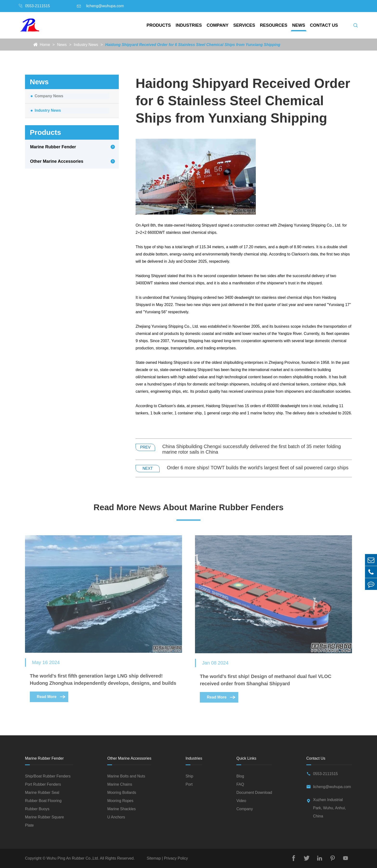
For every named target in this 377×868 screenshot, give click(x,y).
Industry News (86, 45)
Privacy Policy (175, 858)
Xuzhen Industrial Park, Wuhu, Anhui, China (330, 808)
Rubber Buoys (37, 809)
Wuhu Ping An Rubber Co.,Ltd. (73, 858)
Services (244, 25)
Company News (49, 96)
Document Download (254, 793)
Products (159, 25)
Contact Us (324, 25)
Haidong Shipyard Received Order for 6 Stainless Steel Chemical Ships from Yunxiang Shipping (193, 45)
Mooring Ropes (120, 801)
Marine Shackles (121, 809)
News (299, 25)
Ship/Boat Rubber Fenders (48, 776)
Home (45, 45)
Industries (189, 25)
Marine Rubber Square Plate (44, 821)
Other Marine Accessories (57, 161)
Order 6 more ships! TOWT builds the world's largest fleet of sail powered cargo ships (258, 468)
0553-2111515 (37, 6)
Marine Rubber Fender (53, 147)
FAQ (240, 784)
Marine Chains (120, 784)
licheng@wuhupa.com (105, 6)
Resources (274, 25)
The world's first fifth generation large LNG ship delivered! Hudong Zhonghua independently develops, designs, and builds (103, 683)
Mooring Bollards (122, 793)
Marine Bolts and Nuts (126, 776)
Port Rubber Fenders (43, 784)
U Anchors (116, 817)
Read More (51, 700)
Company (218, 25)
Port (189, 784)
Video (241, 801)
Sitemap (154, 858)
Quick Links (246, 758)
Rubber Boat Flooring (43, 801)
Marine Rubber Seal (42, 793)
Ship (189, 776)
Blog (240, 776)
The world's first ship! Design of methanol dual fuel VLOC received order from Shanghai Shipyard (266, 683)
